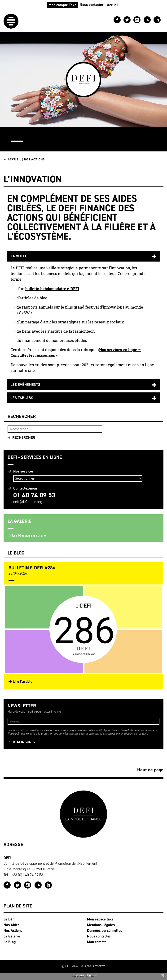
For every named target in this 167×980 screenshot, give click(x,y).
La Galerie (12, 936)
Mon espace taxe (100, 919)
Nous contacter (92, 5)
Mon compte (97, 942)
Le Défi (9, 919)
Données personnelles (105, 931)
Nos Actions (34, 159)
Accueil (113, 5)
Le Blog (10, 942)
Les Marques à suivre (29, 535)
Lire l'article (23, 681)
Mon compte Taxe (62, 5)
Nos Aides (11, 925)
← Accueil (12, 159)
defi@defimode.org (28, 502)
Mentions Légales (101, 925)
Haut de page (150, 770)
